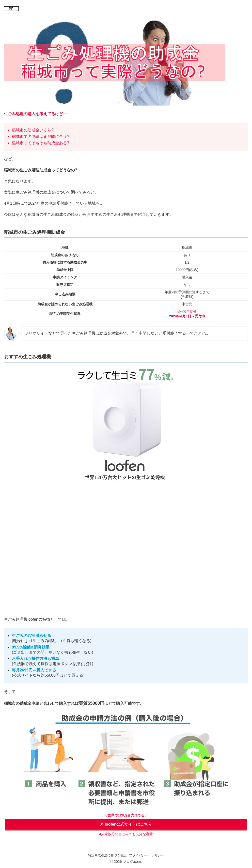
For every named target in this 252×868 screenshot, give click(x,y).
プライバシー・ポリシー (147, 855)
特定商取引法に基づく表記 (107, 855)
